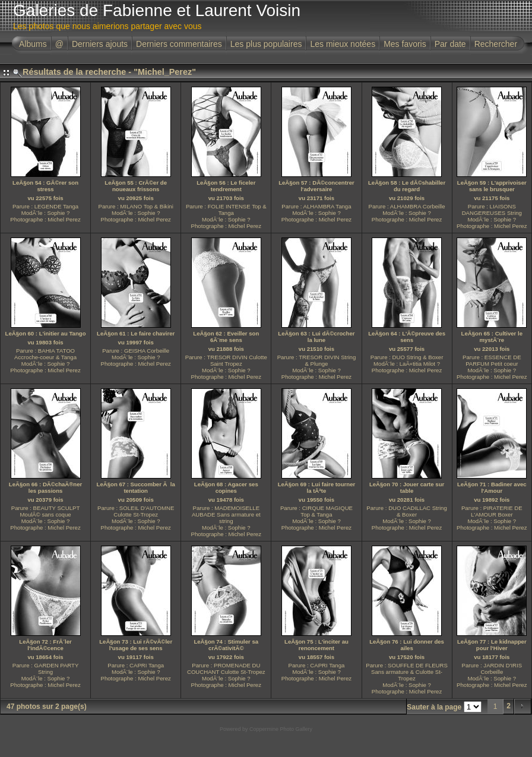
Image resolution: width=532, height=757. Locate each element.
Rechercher (496, 44)
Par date (450, 44)
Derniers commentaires (179, 44)
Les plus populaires (266, 44)
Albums (33, 44)
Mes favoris (405, 44)
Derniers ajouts (100, 44)
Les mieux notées (343, 44)
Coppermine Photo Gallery (281, 729)
